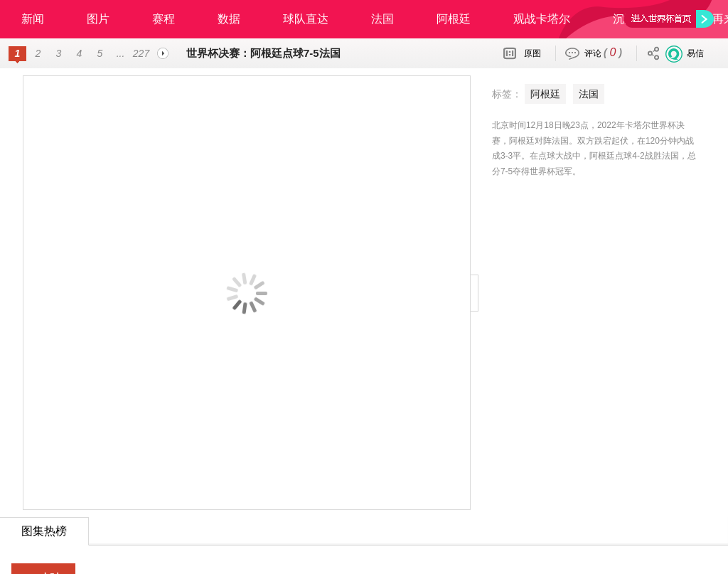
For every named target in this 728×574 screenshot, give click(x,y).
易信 (695, 53)
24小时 (44, 543)
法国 (382, 19)
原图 (532, 53)
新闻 (33, 19)
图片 (98, 19)
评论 (603, 52)
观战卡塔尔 (542, 19)
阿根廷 (454, 19)
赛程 (164, 19)
